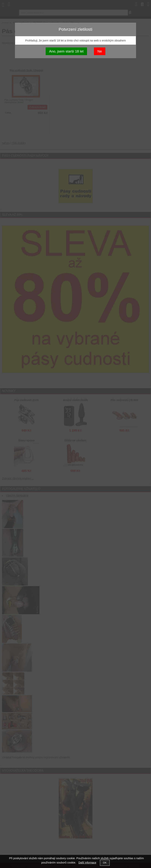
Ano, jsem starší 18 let (66, 51)
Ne (100, 51)
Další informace (87, 863)
